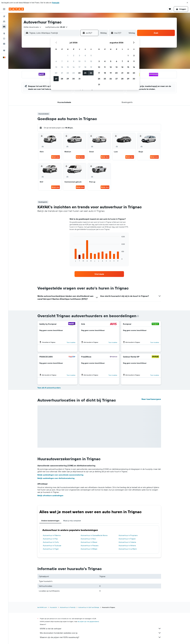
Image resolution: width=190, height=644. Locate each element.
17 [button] (79, 67)
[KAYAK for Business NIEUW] (4, 44)
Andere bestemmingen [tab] (50, 521)
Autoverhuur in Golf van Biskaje (89, 607)
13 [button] (56, 67)
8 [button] (68, 61)
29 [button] (68, 79)
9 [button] (74, 61)
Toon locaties (71, 342)
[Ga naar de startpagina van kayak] (16, 9)
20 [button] (56, 73)
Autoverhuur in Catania (127, 542)
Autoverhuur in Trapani (127, 539)
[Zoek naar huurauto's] (4, 27)
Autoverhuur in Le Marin (128, 549)
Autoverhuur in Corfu (51, 542)
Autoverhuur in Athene (127, 546)
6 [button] (56, 61)
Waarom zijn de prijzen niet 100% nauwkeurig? (100, 637)
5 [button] (91, 55)
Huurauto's (53, 607)
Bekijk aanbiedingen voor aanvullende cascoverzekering (60, 475)
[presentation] (138, 316)
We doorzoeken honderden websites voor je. (100, 633)
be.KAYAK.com (42, 607)
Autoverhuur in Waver (89, 542)
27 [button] (56, 79)
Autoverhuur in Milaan (89, 549)
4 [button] (85, 55)
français (56, 3)
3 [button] (79, 55)
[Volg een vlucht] (4, 39)
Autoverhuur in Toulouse (52, 546)
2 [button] (74, 55)
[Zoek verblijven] (4, 22)
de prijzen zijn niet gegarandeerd (88, 621)
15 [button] (68, 67)
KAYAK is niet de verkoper (100, 629)
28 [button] (62, 79)
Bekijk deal (55, 157)
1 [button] (68, 55)
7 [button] (62, 61)
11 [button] (85, 61)
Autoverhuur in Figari (51, 549)
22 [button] (68, 73)
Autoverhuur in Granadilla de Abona (94, 535)
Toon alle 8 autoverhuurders (49, 388)
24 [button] (79, 73)
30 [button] (74, 79)
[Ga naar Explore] (4, 33)
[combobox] (33, 27)
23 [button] (74, 73)
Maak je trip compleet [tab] (72, 521)
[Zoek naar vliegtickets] (4, 16)
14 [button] (62, 67)
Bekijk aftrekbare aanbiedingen (50, 496)
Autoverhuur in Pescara (89, 546)
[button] (187, 3)
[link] (99, 274)
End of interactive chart (73, 260)
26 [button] (91, 73)
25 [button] (85, 73)
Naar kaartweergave (151, 399)
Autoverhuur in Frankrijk (68, 607)
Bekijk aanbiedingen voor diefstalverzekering (56, 478)
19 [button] (91, 67)
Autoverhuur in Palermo (52, 535)
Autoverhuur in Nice (88, 539)
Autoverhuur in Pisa (50, 539)
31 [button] (79, 79)
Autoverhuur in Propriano (128, 535)
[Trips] (4, 51)
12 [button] (91, 61)
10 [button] (79, 61)
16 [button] (74, 67)
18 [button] (85, 67)
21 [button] (62, 73)
